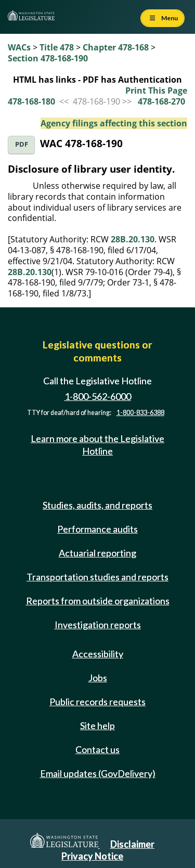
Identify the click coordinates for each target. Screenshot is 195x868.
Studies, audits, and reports (97, 505)
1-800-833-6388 (140, 413)
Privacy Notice (92, 856)
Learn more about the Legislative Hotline (97, 444)
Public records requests (97, 702)
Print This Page (156, 90)
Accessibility (98, 654)
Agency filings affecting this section (114, 123)
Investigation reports (98, 625)
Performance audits (97, 529)
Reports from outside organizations (98, 601)
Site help (97, 726)
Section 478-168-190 (48, 58)
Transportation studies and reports (97, 577)
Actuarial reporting (97, 553)
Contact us (97, 749)
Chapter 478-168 (116, 47)
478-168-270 (161, 101)
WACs (19, 47)
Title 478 (57, 47)
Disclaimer (132, 844)
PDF (22, 144)
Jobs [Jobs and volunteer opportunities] (98, 678)
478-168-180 (31, 101)
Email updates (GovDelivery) (98, 773)
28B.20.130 (133, 239)
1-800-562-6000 (98, 396)
